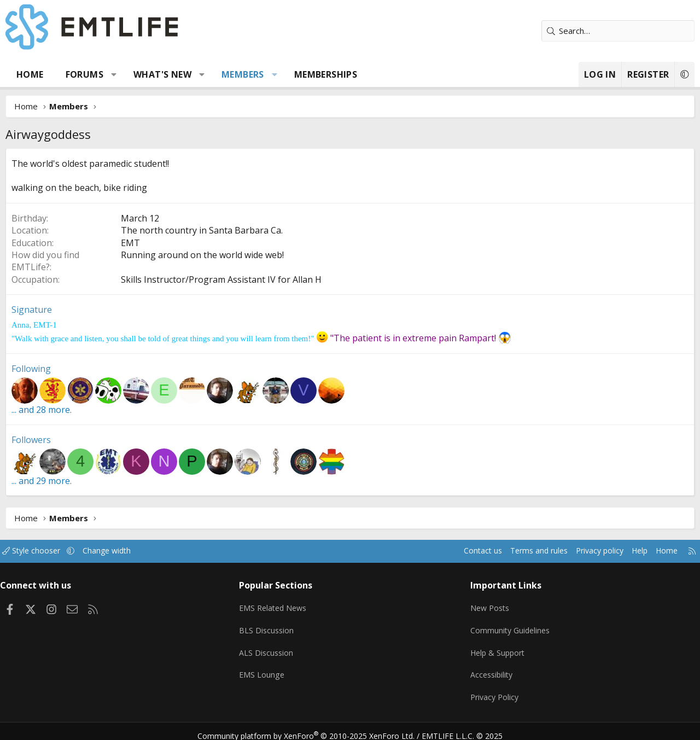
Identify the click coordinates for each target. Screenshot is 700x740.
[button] (114, 74)
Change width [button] (121, 551)
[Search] (618, 31)
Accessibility (490, 669)
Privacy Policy (493, 691)
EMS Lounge (266, 669)
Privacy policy (585, 551)
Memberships (326, 74)
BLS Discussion (270, 627)
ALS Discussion (270, 648)
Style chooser (42, 551)
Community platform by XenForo (313, 727)
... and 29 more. (42, 481)
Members (243, 74)
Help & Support (497, 648)
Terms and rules (520, 551)
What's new (162, 74)
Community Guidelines (509, 627)
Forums (84, 74)
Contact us (461, 551)
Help (628, 551)
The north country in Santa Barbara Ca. (202, 230)
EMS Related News (278, 605)
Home (30, 74)
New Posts (489, 605)
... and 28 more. (42, 410)
